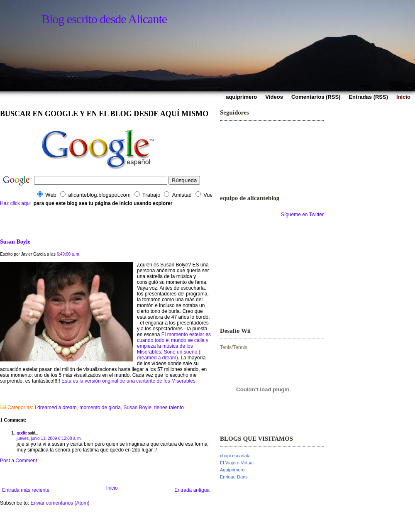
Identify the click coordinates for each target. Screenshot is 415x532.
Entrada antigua (192, 490)
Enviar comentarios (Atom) (60, 503)
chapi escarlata (235, 456)
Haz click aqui (15, 203)
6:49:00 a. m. (69, 254)
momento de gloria (100, 408)
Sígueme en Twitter (302, 215)
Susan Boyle (15, 242)
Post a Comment (18, 461)
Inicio (112, 488)
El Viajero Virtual (237, 463)
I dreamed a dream (55, 408)
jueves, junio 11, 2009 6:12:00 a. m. (49, 438)
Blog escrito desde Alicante (104, 19)
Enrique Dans (234, 477)
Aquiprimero (232, 470)
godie (22, 433)
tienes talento (169, 408)
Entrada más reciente (26, 490)
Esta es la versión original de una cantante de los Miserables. (129, 381)
